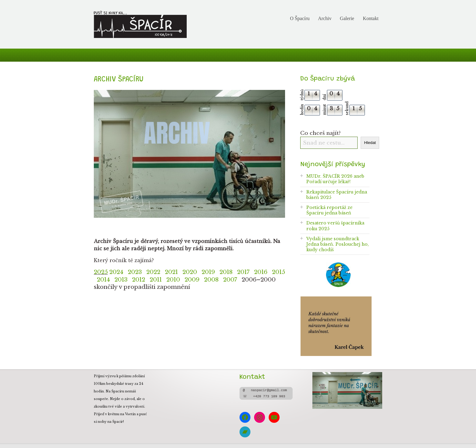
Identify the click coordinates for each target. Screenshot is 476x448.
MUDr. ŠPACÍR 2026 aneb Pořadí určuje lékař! (335, 179)
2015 (279, 272)
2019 (208, 272)
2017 (243, 272)
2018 (226, 272)
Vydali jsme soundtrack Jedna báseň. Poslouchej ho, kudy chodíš (338, 244)
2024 (116, 272)
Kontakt (371, 18)
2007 (230, 280)
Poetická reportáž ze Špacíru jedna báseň (329, 210)
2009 (192, 280)
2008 (214, 280)
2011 (156, 280)
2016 (261, 272)
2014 (106, 280)
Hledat (370, 143)
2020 (190, 272)
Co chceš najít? (320, 133)
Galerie (347, 18)
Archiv (325, 18)
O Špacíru (300, 18)
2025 (101, 272)
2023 (135, 272)
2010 (173, 280)
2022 (153, 272)
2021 (171, 272)
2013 (121, 280)
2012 (139, 280)
